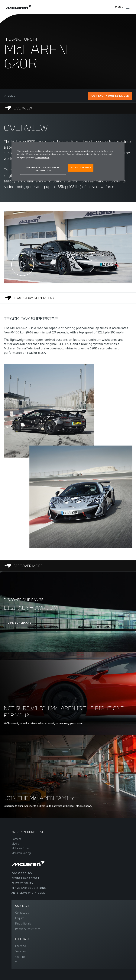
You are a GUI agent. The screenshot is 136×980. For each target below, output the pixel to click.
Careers (16, 839)
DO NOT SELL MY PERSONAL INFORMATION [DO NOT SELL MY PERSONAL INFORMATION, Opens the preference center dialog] (43, 169)
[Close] (119, 147)
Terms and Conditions (29, 888)
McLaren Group (21, 848)
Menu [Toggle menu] (10, 96)
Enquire (20, 918)
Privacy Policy (22, 883)
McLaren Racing (21, 853)
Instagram (22, 951)
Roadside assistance (28, 929)
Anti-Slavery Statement (29, 893)
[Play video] (23, 265)
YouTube (20, 957)
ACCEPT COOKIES (81, 168)
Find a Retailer (24, 923)
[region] (68, 161)
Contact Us (22, 913)
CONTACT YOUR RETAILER (110, 96)
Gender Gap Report (25, 878)
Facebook (21, 946)
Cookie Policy (22, 873)
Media (15, 844)
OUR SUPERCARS (20, 623)
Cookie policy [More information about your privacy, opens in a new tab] (42, 157)
